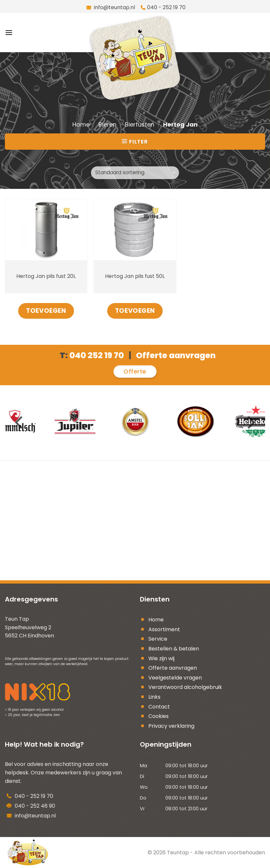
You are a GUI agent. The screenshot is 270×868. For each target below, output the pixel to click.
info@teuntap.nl (114, 7)
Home (81, 124)
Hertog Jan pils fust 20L (46, 276)
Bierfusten (140, 124)
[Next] (250, 423)
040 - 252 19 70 (166, 7)
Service (158, 639)
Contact (159, 707)
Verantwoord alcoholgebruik (185, 687)
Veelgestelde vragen (175, 678)
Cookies (158, 716)
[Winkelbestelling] (135, 173)
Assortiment (164, 629)
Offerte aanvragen (173, 668)
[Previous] (20, 423)
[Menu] (9, 32)
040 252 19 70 (97, 355)
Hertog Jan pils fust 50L (135, 276)
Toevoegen (46, 311)
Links (154, 697)
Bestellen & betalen (174, 649)
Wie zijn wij (161, 658)
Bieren (107, 124)
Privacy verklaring (171, 726)
